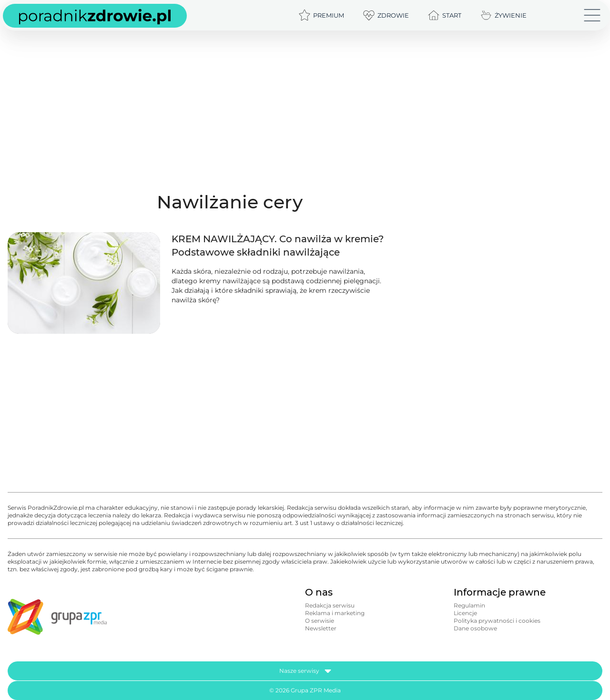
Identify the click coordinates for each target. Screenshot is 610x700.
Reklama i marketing (335, 613)
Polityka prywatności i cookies (497, 621)
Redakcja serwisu (330, 605)
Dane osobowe (475, 628)
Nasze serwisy (305, 671)
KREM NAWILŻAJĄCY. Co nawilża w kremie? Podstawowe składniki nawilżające (278, 246)
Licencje (465, 613)
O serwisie (320, 621)
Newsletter (321, 628)
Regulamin (469, 605)
